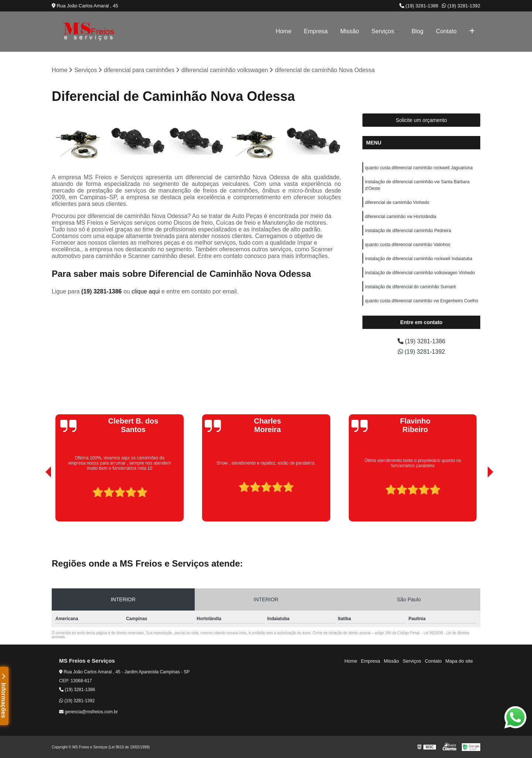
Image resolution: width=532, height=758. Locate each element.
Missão (350, 31)
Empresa (316, 31)
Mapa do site (459, 661)
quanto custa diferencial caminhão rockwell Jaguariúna (419, 168)
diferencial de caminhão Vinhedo (397, 203)
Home (284, 31)
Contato (446, 31)
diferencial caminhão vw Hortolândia (401, 217)
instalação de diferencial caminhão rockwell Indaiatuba (419, 259)
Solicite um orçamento (421, 120)
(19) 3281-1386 (419, 6)
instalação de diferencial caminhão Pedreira (408, 231)
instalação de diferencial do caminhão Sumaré (410, 287)
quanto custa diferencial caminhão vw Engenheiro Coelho (422, 301)
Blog (417, 31)
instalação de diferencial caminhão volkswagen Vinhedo (420, 273)
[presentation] (38, 500)
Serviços (383, 31)
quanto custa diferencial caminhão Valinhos (408, 245)
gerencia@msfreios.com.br (88, 712)
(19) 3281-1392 (461, 6)
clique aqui (146, 291)
